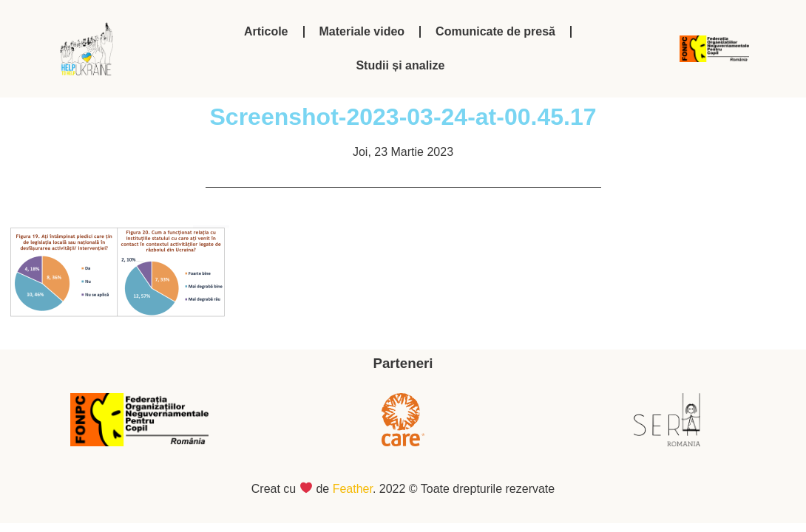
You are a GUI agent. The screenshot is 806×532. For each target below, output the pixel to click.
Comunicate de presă (495, 31)
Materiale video (362, 31)
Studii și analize (400, 65)
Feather (353, 489)
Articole (266, 31)
